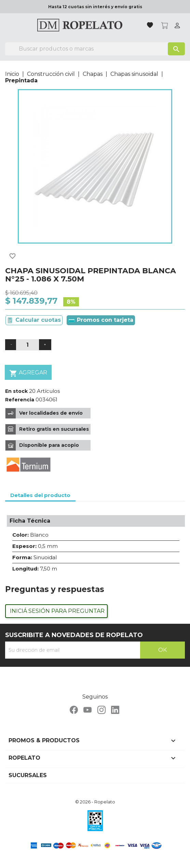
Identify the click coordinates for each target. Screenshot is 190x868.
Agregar (28, 373)
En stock (16, 391)
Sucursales (28, 775)
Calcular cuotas (38, 320)
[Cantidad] (27, 345)
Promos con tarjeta (101, 320)
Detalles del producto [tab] (40, 495)
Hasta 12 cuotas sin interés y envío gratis (95, 7)
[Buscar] (95, 49)
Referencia (20, 400)
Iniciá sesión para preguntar (57, 611)
